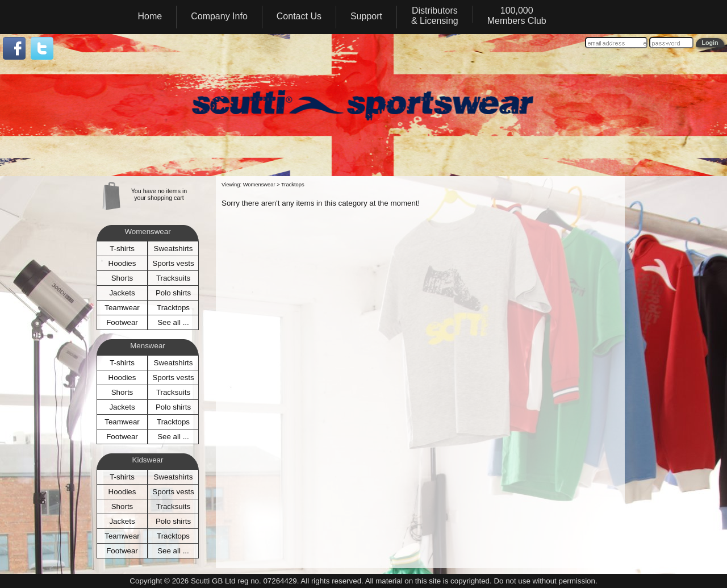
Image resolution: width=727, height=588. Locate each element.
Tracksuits (173, 278)
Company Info (219, 16)
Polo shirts (173, 293)
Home (150, 16)
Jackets (122, 293)
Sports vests (173, 263)
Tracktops (173, 308)
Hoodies (122, 263)
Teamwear (122, 308)
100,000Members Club (517, 16)
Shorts (122, 278)
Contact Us (299, 16)
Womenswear (259, 185)
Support (366, 16)
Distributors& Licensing (435, 16)
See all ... (173, 322)
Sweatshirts (174, 249)
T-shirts (122, 249)
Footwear (122, 322)
